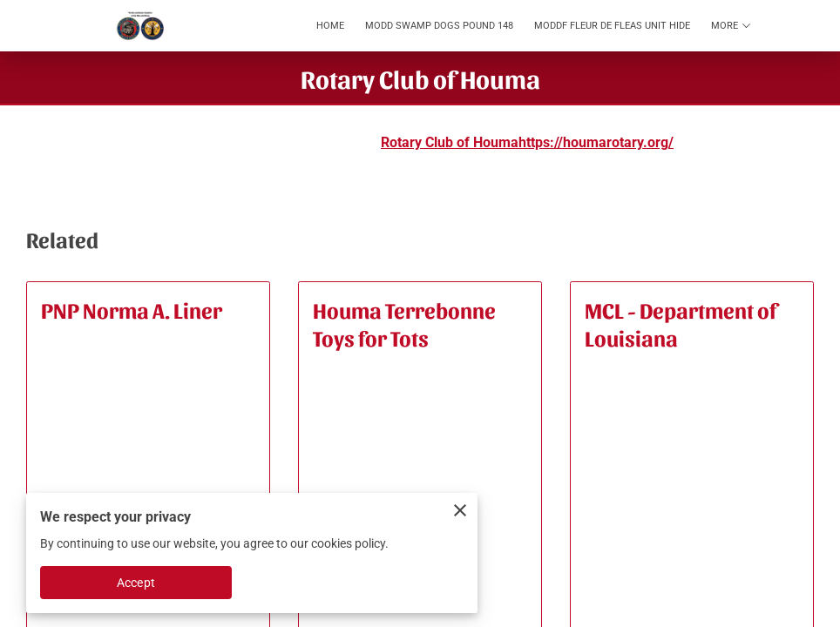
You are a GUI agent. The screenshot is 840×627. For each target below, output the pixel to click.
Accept (136, 583)
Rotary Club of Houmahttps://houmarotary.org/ (527, 142)
